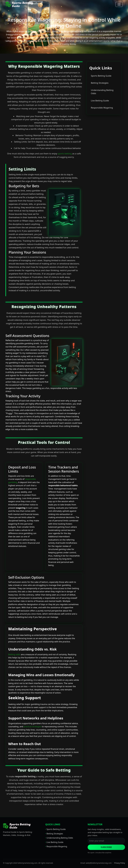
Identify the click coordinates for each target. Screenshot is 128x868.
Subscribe (106, 847)
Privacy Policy (120, 863)
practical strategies (32, 727)
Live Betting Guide (100, 101)
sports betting (65, 154)
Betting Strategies (100, 83)
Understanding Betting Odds (102, 92)
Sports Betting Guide (101, 76)
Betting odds (14, 654)
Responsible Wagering (102, 108)
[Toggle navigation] (119, 4)
